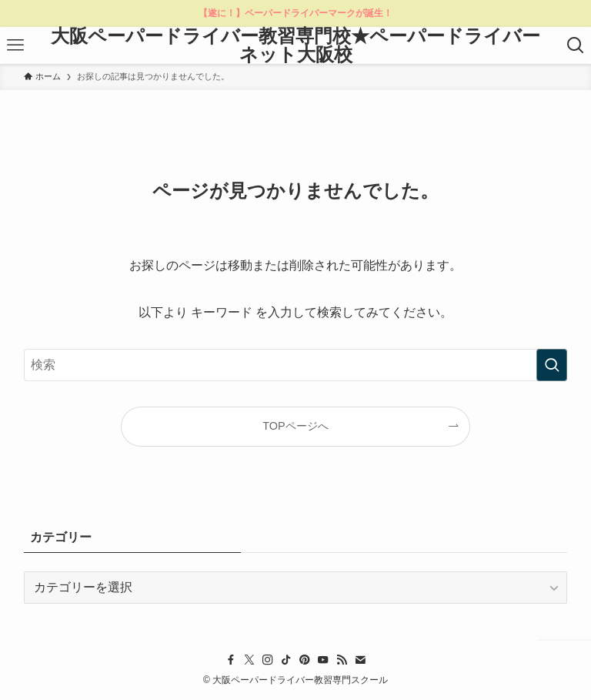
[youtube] (323, 660)
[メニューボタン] (15, 45)
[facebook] (231, 660)
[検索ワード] (296, 365)
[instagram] (268, 660)
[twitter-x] (249, 660)
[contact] (360, 660)
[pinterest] (305, 660)
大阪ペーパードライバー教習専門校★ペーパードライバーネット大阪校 (295, 45)
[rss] (342, 660)
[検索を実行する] (552, 365)
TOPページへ (295, 426)
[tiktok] (286, 660)
